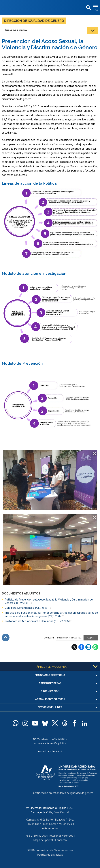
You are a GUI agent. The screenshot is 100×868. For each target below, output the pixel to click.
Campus (31, 819)
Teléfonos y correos (61, 836)
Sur (70, 824)
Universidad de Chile (48, 850)
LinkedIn (88, 647)
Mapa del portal (43, 840)
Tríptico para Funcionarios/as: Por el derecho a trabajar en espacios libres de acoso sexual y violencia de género (51, 614)
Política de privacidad (50, 854)
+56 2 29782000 (36, 836)
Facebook (81, 647)
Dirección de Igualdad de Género (34, 21)
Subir (6, 638)
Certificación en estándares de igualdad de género (63, 793)
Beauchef (61, 819)
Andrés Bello (45, 819)
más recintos (50, 828)
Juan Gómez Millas (55, 824)
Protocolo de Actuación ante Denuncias (37, 621)
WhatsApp (95, 647)
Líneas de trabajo (15, 30)
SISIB (31, 850)
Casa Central (61, 812)
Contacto (61, 840)
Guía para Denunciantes (27, 608)
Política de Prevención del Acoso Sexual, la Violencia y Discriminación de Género (49, 601)
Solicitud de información (50, 751)
